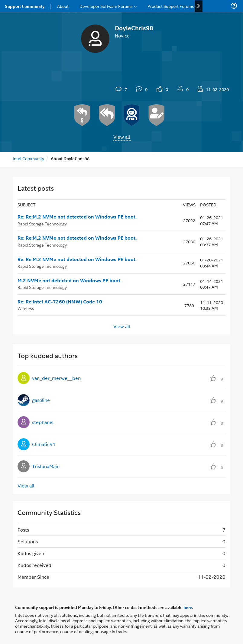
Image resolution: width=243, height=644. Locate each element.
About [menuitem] (63, 6)
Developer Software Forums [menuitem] (106, 6)
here (188, 607)
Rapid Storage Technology (42, 223)
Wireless (26, 308)
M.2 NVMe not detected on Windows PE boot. (70, 280)
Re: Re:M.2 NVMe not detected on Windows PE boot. (77, 217)
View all (122, 137)
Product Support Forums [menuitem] (171, 6)
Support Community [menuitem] (25, 6)
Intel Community (28, 158)
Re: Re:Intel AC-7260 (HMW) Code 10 (60, 302)
